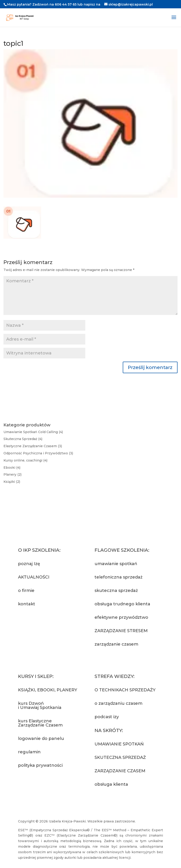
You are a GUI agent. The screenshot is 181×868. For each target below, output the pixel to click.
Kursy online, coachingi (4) (25, 460)
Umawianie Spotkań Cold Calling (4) (33, 432)
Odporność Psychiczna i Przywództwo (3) (38, 453)
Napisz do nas (40, 621)
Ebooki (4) (12, 468)
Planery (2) (12, 474)
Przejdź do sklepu (44, 782)
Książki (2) (12, 482)
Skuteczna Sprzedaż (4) (23, 439)
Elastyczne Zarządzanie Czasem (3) (33, 446)
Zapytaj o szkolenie (123, 661)
